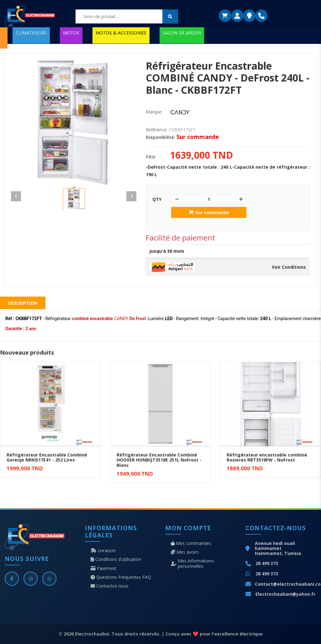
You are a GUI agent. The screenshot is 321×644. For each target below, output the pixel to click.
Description (23, 303)
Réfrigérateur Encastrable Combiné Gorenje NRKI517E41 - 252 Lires (47, 457)
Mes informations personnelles (192, 563)
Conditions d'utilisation (116, 559)
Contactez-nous (110, 586)
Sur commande (209, 212)
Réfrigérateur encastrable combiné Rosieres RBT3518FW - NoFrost (267, 457)
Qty (157, 199)
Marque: (154, 112)
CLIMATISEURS (31, 33)
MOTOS (71, 33)
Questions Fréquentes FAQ (121, 577)
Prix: (151, 157)
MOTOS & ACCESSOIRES (121, 33)
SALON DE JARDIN (182, 33)
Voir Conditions (289, 267)
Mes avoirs (185, 552)
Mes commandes (191, 543)
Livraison (103, 551)
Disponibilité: (160, 137)
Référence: (157, 130)
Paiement (103, 568)
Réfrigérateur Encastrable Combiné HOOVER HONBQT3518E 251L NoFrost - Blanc (159, 460)
